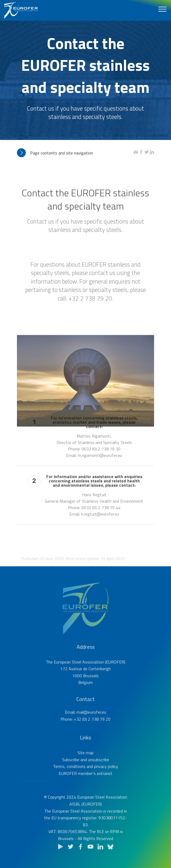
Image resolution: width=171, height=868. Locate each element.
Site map (85, 768)
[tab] (75, 153)
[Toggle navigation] (163, 9)
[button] (75, 153)
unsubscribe (99, 775)
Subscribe (71, 775)
